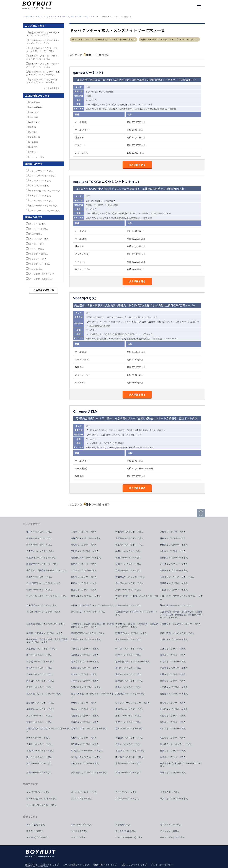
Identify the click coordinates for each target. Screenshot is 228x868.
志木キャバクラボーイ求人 (128, 716)
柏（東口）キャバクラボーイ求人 (87, 751)
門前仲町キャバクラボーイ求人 (86, 558)
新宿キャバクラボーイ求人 (84, 583)
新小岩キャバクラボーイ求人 (40, 661)
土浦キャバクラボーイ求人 (39, 772)
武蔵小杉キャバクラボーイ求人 (86, 687)
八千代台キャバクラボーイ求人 (86, 757)
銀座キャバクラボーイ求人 (39, 532)
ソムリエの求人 (78, 837)
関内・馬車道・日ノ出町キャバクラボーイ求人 (92, 695)
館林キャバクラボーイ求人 (173, 772)
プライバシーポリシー (162, 865)
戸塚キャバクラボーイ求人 (84, 703)
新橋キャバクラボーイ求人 (39, 538)
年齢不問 (34, 117)
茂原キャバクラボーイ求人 (173, 751)
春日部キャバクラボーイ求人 (129, 728)
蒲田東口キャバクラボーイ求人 (130, 577)
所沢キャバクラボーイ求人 (128, 722)
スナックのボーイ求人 (40, 195)
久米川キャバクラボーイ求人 (85, 668)
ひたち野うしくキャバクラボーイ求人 (89, 772)
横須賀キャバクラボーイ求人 (129, 709)
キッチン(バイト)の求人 (38, 837)
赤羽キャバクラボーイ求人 (39, 577)
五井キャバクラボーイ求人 (39, 674)
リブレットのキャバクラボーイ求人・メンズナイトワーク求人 (102, 39)
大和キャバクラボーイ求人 (84, 545)
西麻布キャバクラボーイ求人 (174, 668)
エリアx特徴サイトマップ (76, 865)
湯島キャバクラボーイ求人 (39, 668)
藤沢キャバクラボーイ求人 (173, 681)
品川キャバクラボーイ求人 (84, 577)
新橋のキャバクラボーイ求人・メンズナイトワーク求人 (43, 65)
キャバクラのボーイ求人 (41, 170)
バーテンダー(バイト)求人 (42, 274)
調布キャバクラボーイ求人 (84, 564)
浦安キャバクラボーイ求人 (39, 763)
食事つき (34, 152)
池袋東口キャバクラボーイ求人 (86, 639)
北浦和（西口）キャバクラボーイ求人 (89, 728)
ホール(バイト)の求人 (81, 825)
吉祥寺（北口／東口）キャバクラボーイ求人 (92, 605)
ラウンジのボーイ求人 (40, 180)
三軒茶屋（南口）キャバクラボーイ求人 (46, 624)
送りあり (34, 132)
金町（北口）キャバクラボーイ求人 (88, 612)
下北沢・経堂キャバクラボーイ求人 (43, 612)
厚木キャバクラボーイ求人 (84, 709)
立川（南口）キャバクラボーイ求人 (43, 583)
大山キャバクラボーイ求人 (84, 570)
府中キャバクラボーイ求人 (128, 590)
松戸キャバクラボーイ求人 (39, 757)
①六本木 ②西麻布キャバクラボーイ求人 (47, 570)
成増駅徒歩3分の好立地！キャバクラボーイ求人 (136, 613)
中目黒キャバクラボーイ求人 (174, 590)
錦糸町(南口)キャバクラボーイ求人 (88, 633)
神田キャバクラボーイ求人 (128, 551)
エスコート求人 (37, 244)
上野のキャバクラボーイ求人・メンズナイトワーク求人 (43, 42)
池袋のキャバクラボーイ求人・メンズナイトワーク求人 (43, 57)
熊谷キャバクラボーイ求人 (173, 722)
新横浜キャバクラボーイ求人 (129, 681)
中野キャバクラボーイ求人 (39, 590)
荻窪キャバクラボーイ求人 (128, 655)
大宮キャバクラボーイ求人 (39, 716)
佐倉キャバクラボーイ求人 (128, 744)
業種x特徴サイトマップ (105, 865)
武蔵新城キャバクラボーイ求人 (130, 694)
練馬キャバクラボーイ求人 (173, 538)
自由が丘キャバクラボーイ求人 (41, 605)
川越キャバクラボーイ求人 (173, 716)
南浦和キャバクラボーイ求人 (85, 722)
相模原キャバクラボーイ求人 (40, 709)
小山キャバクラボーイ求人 (128, 763)
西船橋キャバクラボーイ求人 (85, 744)
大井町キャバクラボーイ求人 (174, 639)
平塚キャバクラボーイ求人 (39, 687)
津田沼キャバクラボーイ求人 (129, 738)
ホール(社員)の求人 (36, 825)
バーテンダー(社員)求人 (41, 279)
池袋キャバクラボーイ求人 (173, 532)
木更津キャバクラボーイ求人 (40, 751)
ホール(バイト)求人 (39, 229)
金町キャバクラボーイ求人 (128, 639)
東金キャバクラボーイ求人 (173, 757)
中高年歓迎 (35, 122)
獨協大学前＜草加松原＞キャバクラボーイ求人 (48, 730)
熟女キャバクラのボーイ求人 (43, 205)
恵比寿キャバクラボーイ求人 (85, 551)
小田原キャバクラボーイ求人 (174, 687)
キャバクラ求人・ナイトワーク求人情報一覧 (113, 16)
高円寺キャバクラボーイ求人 (174, 570)
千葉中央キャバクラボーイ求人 (41, 558)
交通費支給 (35, 137)
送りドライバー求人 (39, 239)
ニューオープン (37, 157)
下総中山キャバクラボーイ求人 (130, 751)
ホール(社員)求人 (37, 224)
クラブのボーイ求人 (39, 185)
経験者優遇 (35, 102)
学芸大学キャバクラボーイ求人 (86, 596)
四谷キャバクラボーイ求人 (128, 605)
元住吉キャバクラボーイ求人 (174, 694)
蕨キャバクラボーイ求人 (38, 738)
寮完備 (33, 127)
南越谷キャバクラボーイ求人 (85, 716)
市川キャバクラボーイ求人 (128, 668)
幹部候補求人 (36, 234)
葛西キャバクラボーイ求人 (84, 590)
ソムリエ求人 (36, 269)
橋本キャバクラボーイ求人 (128, 687)
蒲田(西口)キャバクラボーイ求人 (131, 633)
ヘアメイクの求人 (79, 831)
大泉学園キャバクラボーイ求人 (41, 649)
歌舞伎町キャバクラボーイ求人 (86, 538)
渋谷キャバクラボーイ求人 (39, 545)
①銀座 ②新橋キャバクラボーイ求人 (45, 633)
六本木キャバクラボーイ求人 (129, 532)
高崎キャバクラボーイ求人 (128, 772)
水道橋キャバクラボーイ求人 (85, 655)
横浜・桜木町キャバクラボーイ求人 (43, 694)
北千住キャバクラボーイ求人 (174, 564)
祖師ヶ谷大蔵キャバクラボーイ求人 (133, 661)
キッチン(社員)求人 (39, 254)
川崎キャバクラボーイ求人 (173, 674)
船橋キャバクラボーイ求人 (84, 738)
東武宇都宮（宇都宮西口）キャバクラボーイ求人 (181, 765)
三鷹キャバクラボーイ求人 (173, 649)
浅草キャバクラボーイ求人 (173, 655)
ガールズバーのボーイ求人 (42, 175)
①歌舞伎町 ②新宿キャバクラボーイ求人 (180, 624)
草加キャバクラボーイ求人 (39, 722)
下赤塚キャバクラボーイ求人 (85, 649)
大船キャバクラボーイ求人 (173, 703)
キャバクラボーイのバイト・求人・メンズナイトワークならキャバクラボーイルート (58, 16)
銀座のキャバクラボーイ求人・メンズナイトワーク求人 (43, 34)
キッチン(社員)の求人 (126, 831)
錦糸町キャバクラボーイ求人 (129, 545)
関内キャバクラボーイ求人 (84, 674)
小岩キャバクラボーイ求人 (173, 661)
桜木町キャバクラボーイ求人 (174, 709)
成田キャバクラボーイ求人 (173, 738)
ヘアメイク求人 (37, 249)
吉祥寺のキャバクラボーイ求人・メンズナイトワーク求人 (42, 81)
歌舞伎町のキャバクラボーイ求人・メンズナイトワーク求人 (43, 73)
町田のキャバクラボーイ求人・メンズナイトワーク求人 (168, 39)
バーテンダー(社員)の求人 (172, 837)
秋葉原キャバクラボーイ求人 (174, 545)
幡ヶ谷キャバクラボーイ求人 (85, 661)
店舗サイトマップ (50, 865)
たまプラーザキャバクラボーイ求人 (132, 703)
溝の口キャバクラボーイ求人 (40, 681)
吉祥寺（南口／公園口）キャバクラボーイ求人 (137, 597)
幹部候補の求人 (123, 825)
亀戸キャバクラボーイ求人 (39, 655)
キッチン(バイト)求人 (40, 264)
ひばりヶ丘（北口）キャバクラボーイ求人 (47, 596)
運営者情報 (31, 865)
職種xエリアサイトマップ (134, 865)
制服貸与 (34, 147)
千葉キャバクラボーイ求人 (39, 744)
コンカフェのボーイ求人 (41, 200)
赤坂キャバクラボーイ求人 (128, 570)
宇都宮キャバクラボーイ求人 (85, 763)
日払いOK (34, 112)
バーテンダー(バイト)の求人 (129, 837)
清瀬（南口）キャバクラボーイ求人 (177, 633)
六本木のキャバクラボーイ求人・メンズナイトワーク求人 (42, 49)
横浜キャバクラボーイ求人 (128, 674)
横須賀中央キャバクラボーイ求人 (42, 564)
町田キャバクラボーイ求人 (128, 558)
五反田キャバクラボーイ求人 (174, 558)
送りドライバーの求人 (171, 825)
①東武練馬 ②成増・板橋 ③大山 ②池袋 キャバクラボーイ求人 (48, 641)
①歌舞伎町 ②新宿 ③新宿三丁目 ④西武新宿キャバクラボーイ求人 (92, 625)
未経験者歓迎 (36, 107)
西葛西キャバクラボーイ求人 (174, 583)
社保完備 (34, 142)
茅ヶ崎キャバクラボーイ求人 (40, 703)
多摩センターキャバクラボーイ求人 (177, 577)
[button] (135, 39)
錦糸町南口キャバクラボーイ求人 (176, 605)
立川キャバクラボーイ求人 (173, 551)
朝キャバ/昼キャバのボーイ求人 (45, 190)
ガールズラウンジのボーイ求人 (44, 210)
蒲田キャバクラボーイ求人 (128, 564)
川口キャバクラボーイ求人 (173, 728)
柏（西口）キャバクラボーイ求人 (176, 744)
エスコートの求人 (35, 831)
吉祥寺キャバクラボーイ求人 (129, 538)
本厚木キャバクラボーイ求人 (85, 681)
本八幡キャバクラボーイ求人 (129, 757)
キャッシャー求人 (38, 259)
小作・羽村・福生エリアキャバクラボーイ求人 (181, 597)
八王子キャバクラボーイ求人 (40, 551)
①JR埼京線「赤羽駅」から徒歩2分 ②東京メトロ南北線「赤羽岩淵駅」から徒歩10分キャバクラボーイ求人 (181, 615)
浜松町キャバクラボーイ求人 (129, 583)
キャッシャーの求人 (170, 831)
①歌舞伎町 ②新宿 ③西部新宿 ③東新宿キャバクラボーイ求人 (137, 625)
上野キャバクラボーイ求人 (84, 532)
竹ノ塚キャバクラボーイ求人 (129, 649)
